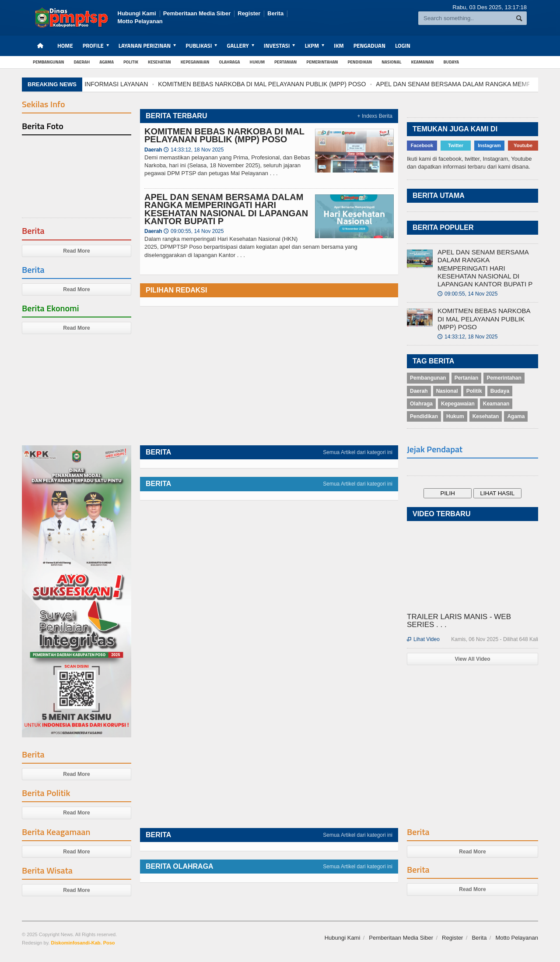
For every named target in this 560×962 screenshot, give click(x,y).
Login (403, 46)
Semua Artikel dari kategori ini (358, 452)
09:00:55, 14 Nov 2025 (194, 231)
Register (249, 13)
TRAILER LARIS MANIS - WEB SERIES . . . (459, 621)
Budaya (451, 62)
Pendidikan (360, 62)
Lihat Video (423, 639)
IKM (339, 46)
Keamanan (423, 62)
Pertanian (285, 62)
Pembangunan (49, 62)
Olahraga (229, 62)
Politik (131, 62)
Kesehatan (159, 62)
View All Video (472, 659)
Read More (76, 251)
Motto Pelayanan (140, 21)
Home (65, 46)
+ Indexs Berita (375, 116)
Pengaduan (369, 46)
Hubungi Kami (137, 13)
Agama (107, 62)
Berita (275, 13)
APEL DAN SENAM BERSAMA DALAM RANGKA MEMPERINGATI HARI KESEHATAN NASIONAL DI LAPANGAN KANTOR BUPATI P (226, 209)
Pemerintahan (322, 62)
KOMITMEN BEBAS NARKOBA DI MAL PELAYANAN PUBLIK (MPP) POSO (264, 84)
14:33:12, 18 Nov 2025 (194, 150)
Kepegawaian (195, 62)
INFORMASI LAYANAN (118, 84)
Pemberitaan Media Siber (197, 13)
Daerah (82, 62)
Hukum (257, 62)
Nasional (391, 62)
